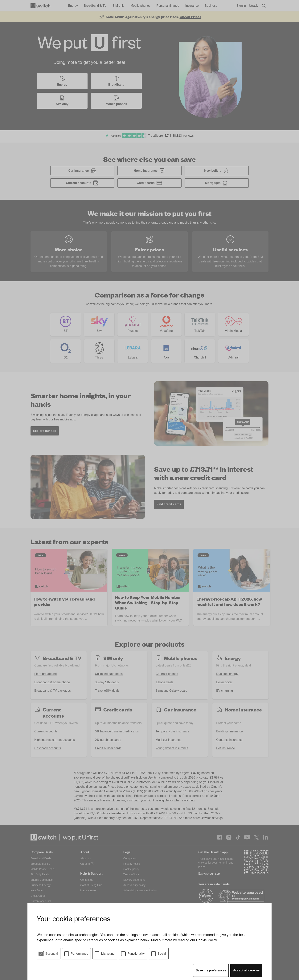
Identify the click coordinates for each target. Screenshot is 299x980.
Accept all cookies (246, 970)
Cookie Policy (206, 940)
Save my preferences (211, 970)
